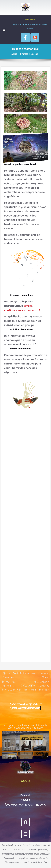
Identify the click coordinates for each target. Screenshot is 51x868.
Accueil (15, 54)
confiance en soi (15, 310)
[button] (4, 30)
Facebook (26, 795)
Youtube (25, 800)
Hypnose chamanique (30, 54)
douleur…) (33, 310)
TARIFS (25, 781)
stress (28, 306)
